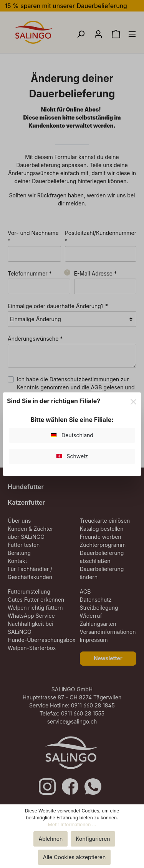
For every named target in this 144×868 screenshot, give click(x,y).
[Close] (133, 401)
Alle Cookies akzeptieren (74, 857)
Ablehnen (50, 839)
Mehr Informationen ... (72, 825)
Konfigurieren (93, 839)
